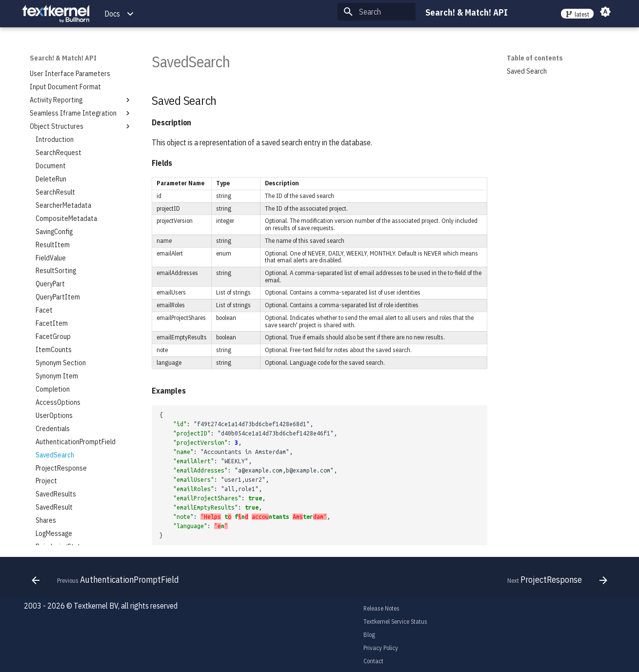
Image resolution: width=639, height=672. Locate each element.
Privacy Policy (381, 648)
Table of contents (535, 58)
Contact (373, 661)
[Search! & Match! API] (56, 14)
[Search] (377, 12)
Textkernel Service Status (395, 622)
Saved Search (527, 71)
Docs (112, 14)
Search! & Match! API (63, 58)
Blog (369, 635)
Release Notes (381, 608)
